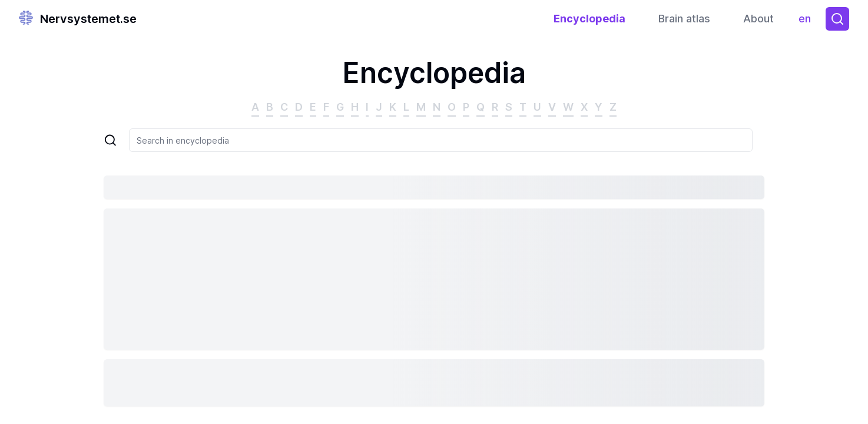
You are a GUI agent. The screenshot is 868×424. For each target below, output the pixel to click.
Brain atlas (684, 19)
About (758, 19)
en (808, 21)
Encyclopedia (589, 19)
